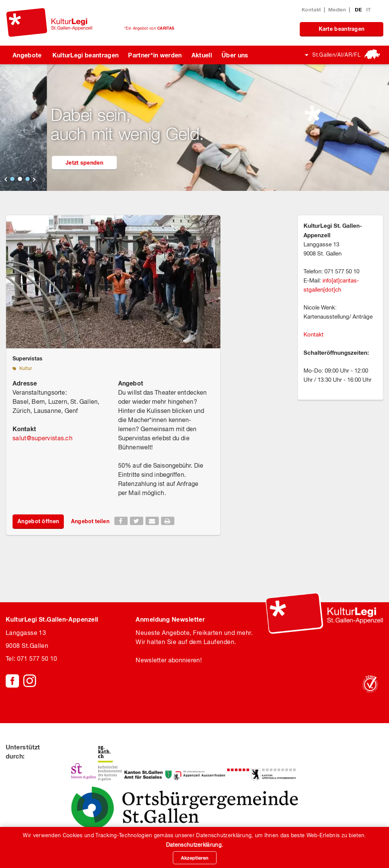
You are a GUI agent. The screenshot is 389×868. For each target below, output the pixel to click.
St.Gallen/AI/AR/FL (336, 55)
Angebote (27, 55)
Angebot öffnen (38, 521)
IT (369, 10)
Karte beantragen (342, 29)
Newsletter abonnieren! (169, 660)
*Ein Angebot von (149, 28)
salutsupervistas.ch (43, 438)
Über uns (235, 55)
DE (359, 10)
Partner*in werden (155, 55)
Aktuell (202, 55)
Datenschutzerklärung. (194, 845)
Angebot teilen (90, 521)
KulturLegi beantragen (86, 55)
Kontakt (311, 10)
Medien (337, 10)
